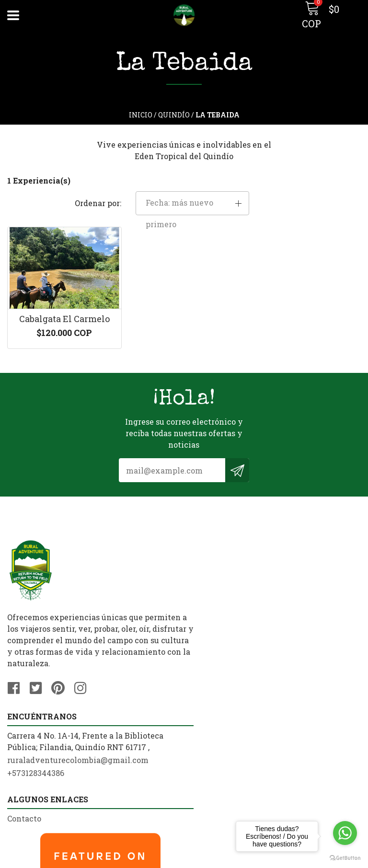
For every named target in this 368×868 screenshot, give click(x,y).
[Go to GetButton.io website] (345, 858)
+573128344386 (220, 586)
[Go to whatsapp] (345, 833)
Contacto (24, 721)
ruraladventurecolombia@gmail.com (262, 573)
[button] (307, 182)
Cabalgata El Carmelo (62, 299)
